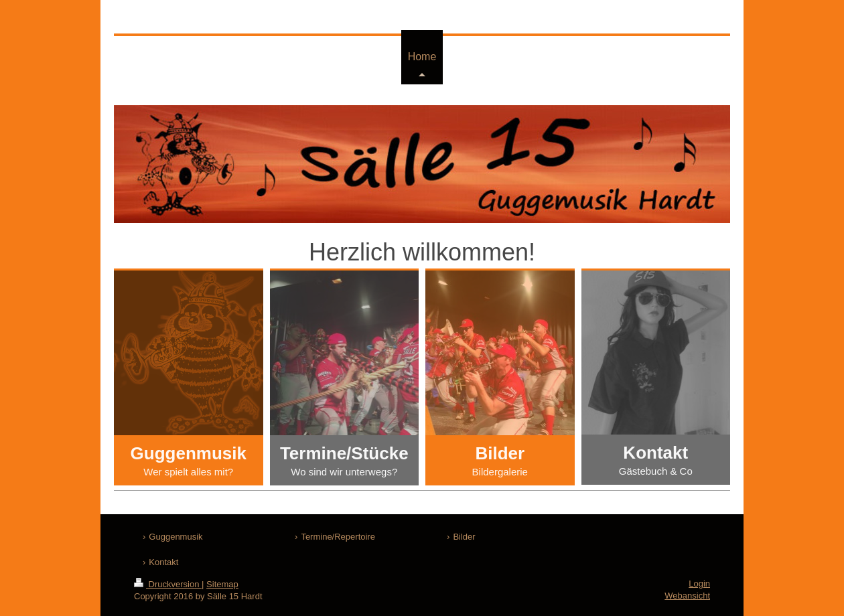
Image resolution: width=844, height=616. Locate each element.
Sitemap (222, 584)
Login (699, 584)
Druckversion (168, 584)
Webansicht (687, 596)
